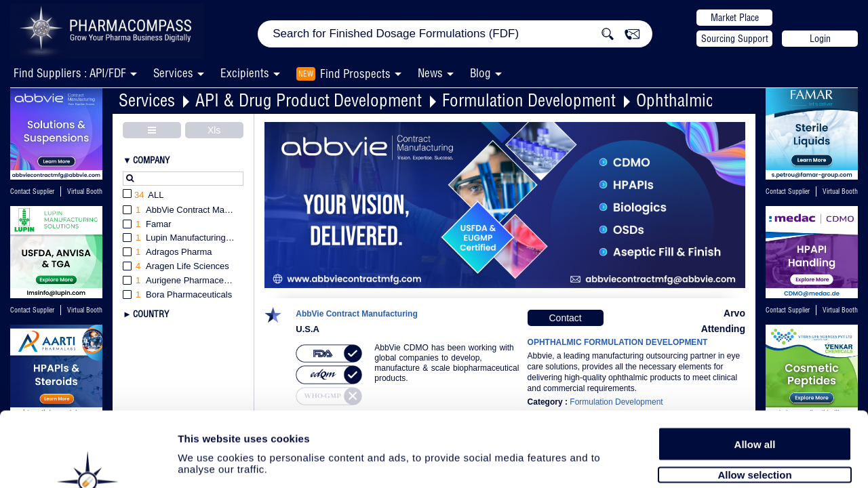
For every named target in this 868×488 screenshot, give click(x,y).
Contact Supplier (32, 191)
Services (147, 100)
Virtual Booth (85, 191)
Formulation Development (529, 100)
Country (151, 314)
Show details (712, 462)
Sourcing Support (735, 39)
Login (820, 39)
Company (151, 160)
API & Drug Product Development (309, 100)
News (430, 73)
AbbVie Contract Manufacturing (357, 314)
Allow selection (754, 405)
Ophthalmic (675, 100)
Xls (214, 130)
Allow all (755, 374)
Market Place (735, 18)
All (143, 196)
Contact (565, 318)
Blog (480, 73)
